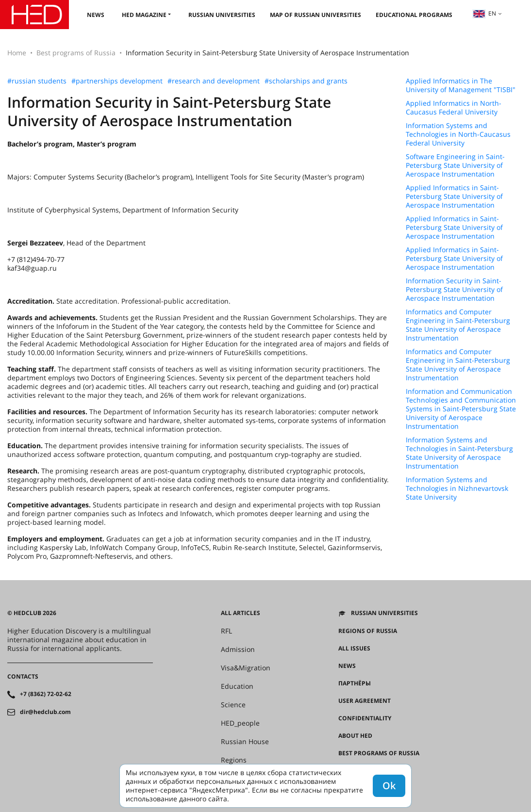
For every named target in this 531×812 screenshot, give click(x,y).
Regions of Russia (368, 631)
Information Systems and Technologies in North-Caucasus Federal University (458, 134)
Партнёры (355, 683)
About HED (355, 736)
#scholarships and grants (306, 81)
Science (233, 705)
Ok (389, 786)
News (96, 15)
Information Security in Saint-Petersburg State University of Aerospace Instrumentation (454, 290)
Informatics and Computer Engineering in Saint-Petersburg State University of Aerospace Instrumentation (458, 325)
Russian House (245, 742)
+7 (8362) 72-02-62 (46, 694)
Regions (234, 760)
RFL (226, 631)
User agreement (365, 701)
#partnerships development (117, 81)
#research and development (214, 81)
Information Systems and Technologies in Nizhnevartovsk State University (457, 488)
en (484, 13)
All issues (354, 649)
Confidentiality (365, 718)
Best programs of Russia (76, 53)
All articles (241, 613)
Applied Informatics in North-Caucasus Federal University (454, 108)
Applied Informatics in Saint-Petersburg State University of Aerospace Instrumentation (454, 196)
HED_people (240, 723)
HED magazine (144, 15)
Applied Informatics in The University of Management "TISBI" (461, 85)
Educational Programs (414, 15)
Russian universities (222, 15)
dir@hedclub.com (45, 712)
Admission (238, 650)
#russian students (37, 81)
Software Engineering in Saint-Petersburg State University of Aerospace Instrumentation (455, 165)
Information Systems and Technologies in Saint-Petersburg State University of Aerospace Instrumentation (459, 453)
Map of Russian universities (315, 15)
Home (17, 53)
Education (237, 686)
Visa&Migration (246, 668)
